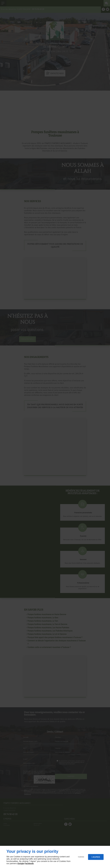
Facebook (29, 864)
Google (21, 864)
